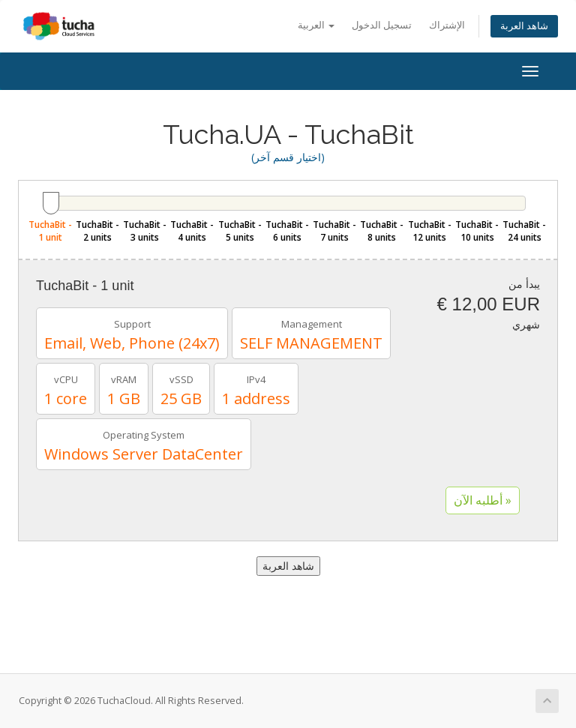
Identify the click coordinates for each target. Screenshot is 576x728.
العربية (316, 25)
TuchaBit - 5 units (240, 231)
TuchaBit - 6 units (287, 231)
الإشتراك (447, 25)
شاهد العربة (524, 26)
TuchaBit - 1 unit (50, 231)
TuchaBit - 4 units (192, 231)
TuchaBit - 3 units (145, 231)
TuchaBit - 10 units (477, 231)
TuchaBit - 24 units (524, 231)
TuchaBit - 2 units (97, 231)
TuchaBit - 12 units (430, 231)
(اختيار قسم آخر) (288, 157)
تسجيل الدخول (382, 25)
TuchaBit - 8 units (382, 231)
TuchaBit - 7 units (334, 231)
